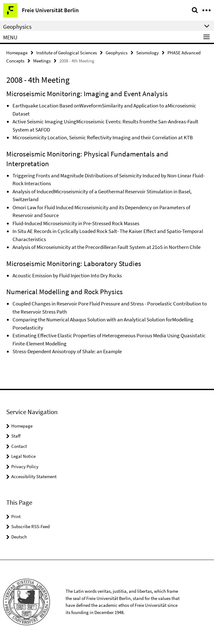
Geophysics (117, 53)
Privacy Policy (25, 466)
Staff (16, 436)
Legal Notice (23, 456)
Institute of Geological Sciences (67, 53)
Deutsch (19, 537)
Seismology (147, 53)
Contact (19, 446)
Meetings (42, 61)
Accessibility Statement (34, 476)
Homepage (17, 53)
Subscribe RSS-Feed (30, 526)
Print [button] (16, 516)
